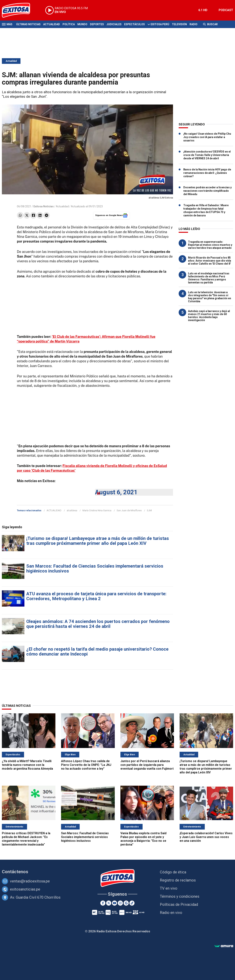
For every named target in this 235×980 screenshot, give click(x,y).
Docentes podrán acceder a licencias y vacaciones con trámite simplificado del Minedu (207, 191)
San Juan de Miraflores (129, 510)
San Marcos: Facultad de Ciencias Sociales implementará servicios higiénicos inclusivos (95, 569)
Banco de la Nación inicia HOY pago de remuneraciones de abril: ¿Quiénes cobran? (207, 173)
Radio (193, 24)
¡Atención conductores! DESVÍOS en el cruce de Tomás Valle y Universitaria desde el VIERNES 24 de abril (207, 155)
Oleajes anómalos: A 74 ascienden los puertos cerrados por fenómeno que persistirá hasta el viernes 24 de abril (98, 624)
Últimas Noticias (28, 24)
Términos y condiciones (180, 896)
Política (69, 24)
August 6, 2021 (116, 492)
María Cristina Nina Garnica (97, 510)
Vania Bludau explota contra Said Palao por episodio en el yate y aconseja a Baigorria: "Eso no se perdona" (143, 839)
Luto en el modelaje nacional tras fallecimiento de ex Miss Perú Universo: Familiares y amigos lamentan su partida (209, 278)
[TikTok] (132, 903)
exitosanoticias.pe (25, 889)
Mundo (82, 24)
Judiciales (114, 24)
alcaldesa (72, 510)
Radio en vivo (171, 913)
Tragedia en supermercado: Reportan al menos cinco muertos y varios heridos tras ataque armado (210, 245)
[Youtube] (114, 903)
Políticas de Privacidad (179, 904)
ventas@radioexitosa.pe (30, 881)
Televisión (179, 24)
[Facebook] (103, 903)
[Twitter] (109, 903)
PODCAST (226, 10)
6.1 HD (203, 10)
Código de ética (173, 872)
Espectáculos (135, 24)
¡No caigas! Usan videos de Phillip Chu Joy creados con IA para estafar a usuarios (207, 137)
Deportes (97, 24)
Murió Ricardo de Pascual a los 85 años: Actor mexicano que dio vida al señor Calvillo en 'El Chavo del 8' (210, 261)
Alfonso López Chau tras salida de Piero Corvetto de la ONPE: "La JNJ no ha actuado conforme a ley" (86, 765)
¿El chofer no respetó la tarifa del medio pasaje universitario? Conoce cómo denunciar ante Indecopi (97, 652)
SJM (149, 510)
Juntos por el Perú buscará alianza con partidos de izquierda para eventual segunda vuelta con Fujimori (147, 765)
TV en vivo (169, 888)
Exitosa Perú (160, 24)
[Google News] (126, 903)
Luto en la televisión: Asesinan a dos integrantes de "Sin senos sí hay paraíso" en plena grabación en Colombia (210, 297)
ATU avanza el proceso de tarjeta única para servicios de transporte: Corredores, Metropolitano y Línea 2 (96, 596)
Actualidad (52, 24)
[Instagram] (120, 903)
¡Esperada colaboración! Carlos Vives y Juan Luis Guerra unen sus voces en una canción (206, 837)
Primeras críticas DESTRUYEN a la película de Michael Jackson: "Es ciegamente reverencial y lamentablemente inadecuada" (26, 839)
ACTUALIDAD (54, 510)
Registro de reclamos (178, 880)
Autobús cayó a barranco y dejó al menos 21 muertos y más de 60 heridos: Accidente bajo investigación (209, 316)
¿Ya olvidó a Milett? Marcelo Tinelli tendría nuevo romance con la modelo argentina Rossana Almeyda (27, 765)
